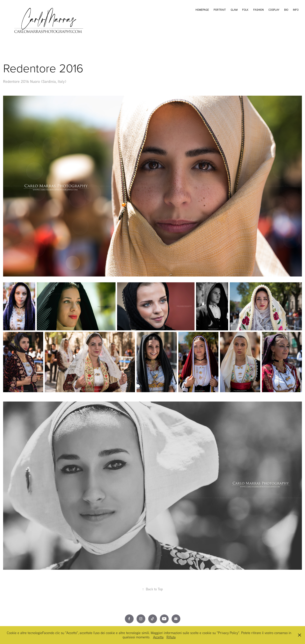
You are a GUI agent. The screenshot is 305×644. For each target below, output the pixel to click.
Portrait (220, 10)
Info (296, 10)
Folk (245, 10)
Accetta (158, 637)
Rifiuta (171, 637)
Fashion (259, 10)
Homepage (202, 10)
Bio (286, 10)
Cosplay (274, 10)
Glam (234, 10)
